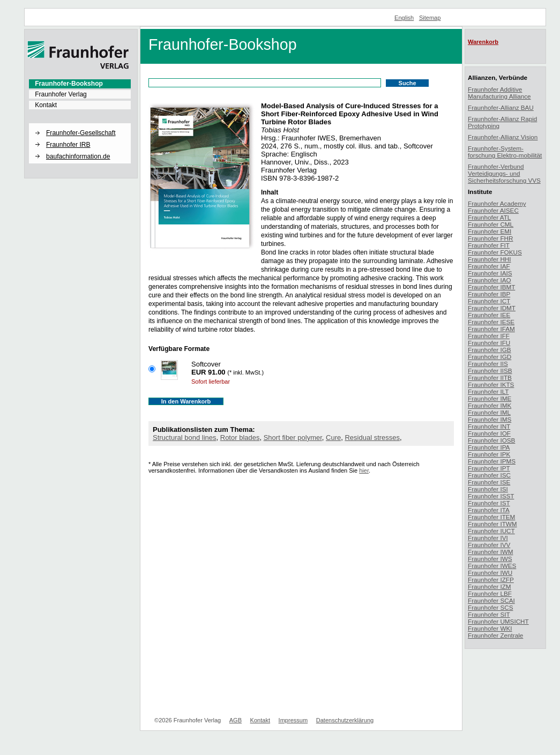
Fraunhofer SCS (490, 607)
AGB (236, 720)
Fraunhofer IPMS (492, 461)
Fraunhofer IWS (490, 559)
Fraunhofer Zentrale (495, 635)
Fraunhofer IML (489, 412)
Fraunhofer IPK (489, 454)
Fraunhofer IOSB (491, 440)
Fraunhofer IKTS (491, 384)
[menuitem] (80, 84)
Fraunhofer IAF (489, 266)
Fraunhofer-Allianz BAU (501, 107)
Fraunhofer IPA (489, 447)
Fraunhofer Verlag (61, 94)
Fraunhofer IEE (489, 315)
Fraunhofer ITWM (492, 524)
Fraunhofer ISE (489, 482)
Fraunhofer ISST (491, 496)
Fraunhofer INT (489, 426)
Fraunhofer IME (490, 398)
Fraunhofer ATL (489, 217)
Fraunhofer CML (491, 224)
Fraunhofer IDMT (492, 308)
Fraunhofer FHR (490, 238)
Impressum (293, 720)
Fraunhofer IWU (490, 573)
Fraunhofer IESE (491, 322)
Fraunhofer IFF (489, 336)
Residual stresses (372, 438)
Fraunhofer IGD (490, 357)
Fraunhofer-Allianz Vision (503, 137)
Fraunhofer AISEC (493, 210)
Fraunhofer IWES (492, 566)
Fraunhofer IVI (488, 538)
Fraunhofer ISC (489, 475)
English (404, 18)
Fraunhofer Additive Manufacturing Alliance (499, 93)
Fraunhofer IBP (489, 294)
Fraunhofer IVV (489, 545)
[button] (80, 124)
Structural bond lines (185, 438)
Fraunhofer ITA (489, 510)
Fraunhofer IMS (490, 419)
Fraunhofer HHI (490, 259)
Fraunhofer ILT (488, 391)
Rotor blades (240, 438)
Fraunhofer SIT (489, 614)
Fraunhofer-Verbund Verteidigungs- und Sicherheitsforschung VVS (504, 173)
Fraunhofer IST (489, 503)
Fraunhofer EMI (490, 231)
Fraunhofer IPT (489, 468)
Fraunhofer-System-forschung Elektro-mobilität (505, 152)
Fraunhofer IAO (490, 280)
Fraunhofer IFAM (491, 329)
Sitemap (430, 18)
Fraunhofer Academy (497, 203)
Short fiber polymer (293, 438)
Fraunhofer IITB (490, 377)
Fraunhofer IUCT (491, 531)
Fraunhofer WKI (490, 628)
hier (364, 470)
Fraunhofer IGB (490, 350)
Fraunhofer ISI (488, 489)
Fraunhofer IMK (490, 405)
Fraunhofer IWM (490, 552)
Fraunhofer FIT (489, 245)
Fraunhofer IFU (489, 343)
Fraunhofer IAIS (490, 273)
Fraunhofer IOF (489, 433)
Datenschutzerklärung (345, 720)
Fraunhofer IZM (490, 586)
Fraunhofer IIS (488, 364)
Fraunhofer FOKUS (495, 252)
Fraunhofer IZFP (491, 580)
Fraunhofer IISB (490, 371)
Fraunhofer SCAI (491, 600)
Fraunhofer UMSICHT (498, 621)
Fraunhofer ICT (489, 301)
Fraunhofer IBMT (491, 287)
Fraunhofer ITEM (491, 517)
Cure (333, 438)
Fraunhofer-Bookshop (69, 84)
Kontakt (46, 105)
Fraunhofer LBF (490, 593)
